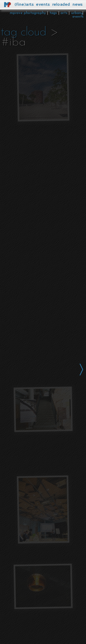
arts (64, 13)
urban (76, 13)
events (78, 17)
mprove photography (28, 13)
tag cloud (24, 32)
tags (53, 13)
